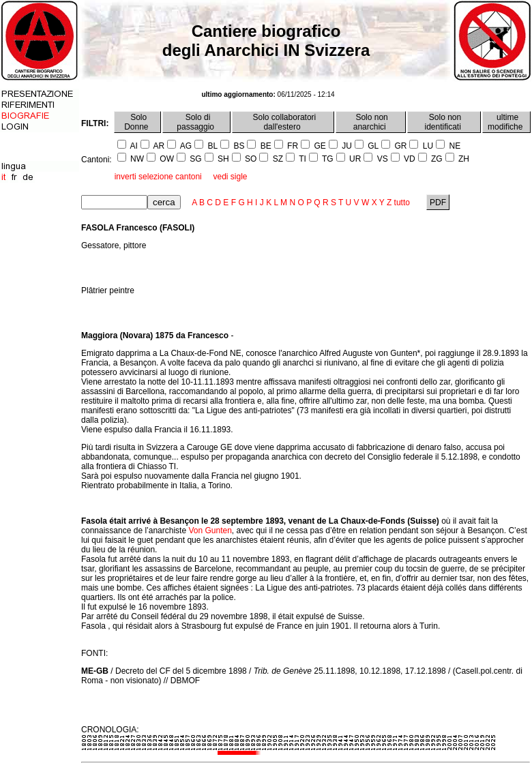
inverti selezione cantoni (158, 177)
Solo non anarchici (371, 122)
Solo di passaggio (196, 122)
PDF (438, 203)
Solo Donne (137, 122)
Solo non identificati (444, 122)
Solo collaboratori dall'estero (283, 122)
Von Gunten (210, 531)
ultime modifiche (506, 122)
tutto (402, 203)
